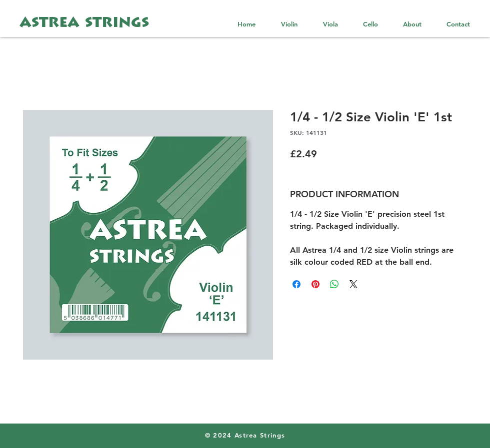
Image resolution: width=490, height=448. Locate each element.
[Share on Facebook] (296, 284)
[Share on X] (353, 284)
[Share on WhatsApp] (334, 284)
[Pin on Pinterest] (315, 284)
